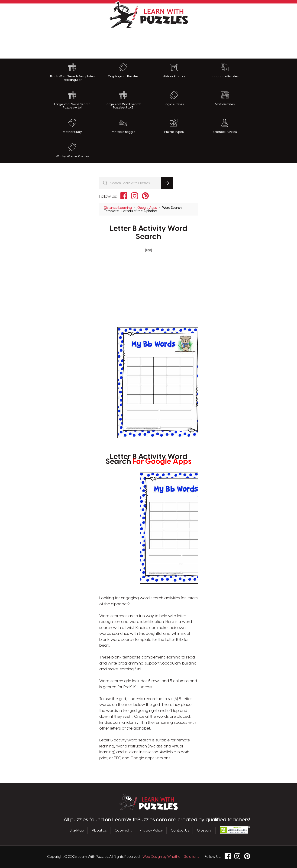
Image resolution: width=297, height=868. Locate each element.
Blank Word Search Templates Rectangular (72, 72)
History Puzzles (174, 71)
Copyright (123, 831)
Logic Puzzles (174, 98)
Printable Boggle (123, 126)
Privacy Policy (151, 831)
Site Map (77, 831)
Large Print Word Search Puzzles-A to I (72, 100)
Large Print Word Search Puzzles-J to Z (123, 100)
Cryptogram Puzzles (123, 71)
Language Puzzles (225, 71)
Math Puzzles (225, 98)
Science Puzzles (225, 126)
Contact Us (180, 831)
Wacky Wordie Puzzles (72, 151)
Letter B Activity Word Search (149, 233)
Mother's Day (72, 126)
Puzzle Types (174, 126)
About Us (99, 831)
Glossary (204, 831)
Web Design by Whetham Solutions (171, 857)
